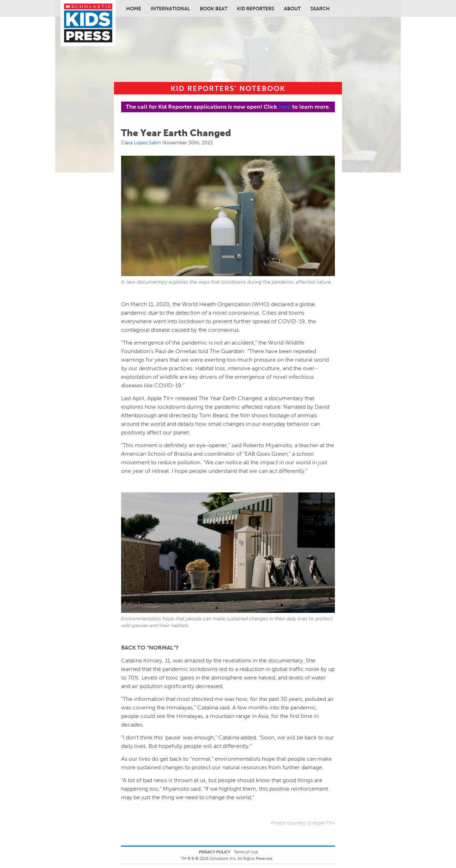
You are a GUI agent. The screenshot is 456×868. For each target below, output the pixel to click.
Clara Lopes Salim (141, 143)
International (170, 9)
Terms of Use (246, 852)
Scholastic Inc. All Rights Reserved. (242, 858)
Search (320, 9)
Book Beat (214, 9)
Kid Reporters (256, 9)
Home (134, 9)
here (285, 107)
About (292, 9)
